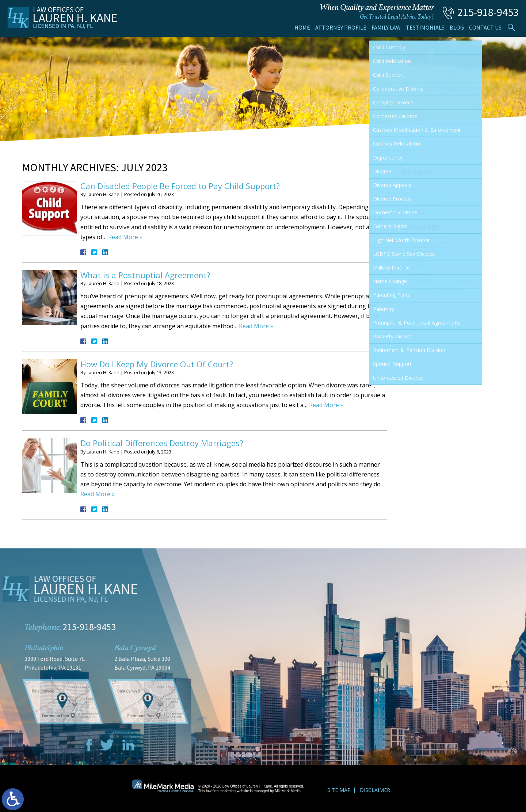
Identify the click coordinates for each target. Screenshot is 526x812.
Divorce (420, 258)
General (420, 274)
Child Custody (428, 236)
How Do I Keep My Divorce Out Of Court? (157, 364)
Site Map (339, 790)
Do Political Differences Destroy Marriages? (162, 443)
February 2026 (429, 196)
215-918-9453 (488, 12)
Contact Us (485, 27)
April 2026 (423, 181)
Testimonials (425, 27)
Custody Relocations (437, 251)
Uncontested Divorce (438, 289)
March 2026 (425, 189)
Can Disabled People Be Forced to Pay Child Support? (180, 186)
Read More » (125, 237)
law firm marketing (221, 791)
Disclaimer (375, 790)
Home (302, 27)
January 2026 (427, 204)
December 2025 (430, 211)
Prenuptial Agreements (441, 281)
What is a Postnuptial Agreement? (145, 275)
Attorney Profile (341, 27)
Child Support (428, 244)
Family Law (386, 27)
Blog (457, 27)
